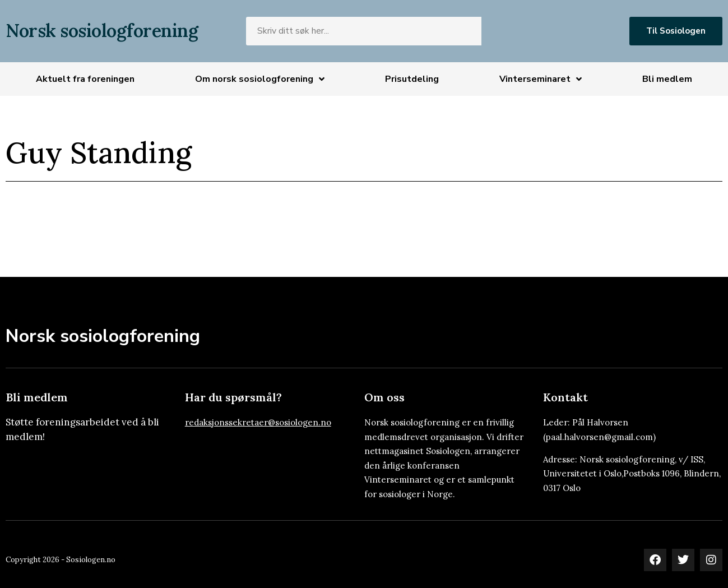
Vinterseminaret (541, 79)
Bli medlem (667, 79)
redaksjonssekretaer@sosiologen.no (258, 422)
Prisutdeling (412, 79)
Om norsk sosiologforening (260, 79)
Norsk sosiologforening (102, 31)
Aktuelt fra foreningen (85, 79)
